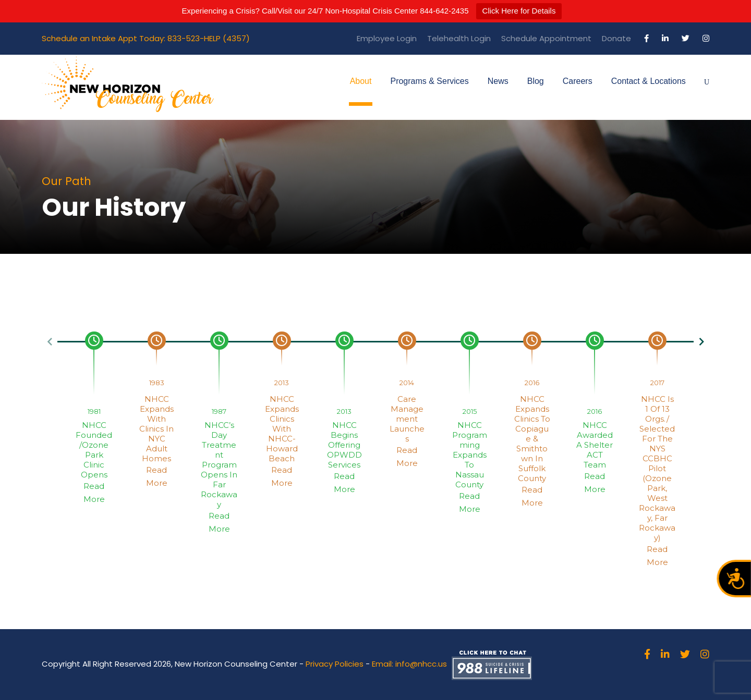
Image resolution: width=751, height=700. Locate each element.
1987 (219, 411)
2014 (407, 383)
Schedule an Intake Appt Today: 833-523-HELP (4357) (146, 38)
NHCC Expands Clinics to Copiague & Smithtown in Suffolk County (532, 439)
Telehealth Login (459, 38)
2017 (657, 383)
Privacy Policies (335, 664)
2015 (470, 411)
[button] (50, 342)
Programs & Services (429, 81)
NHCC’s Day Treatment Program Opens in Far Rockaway (219, 465)
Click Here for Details (519, 11)
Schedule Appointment (546, 38)
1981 (94, 411)
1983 (157, 383)
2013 (282, 383)
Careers (578, 81)
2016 (532, 383)
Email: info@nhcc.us (409, 664)
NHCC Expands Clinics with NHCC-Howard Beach (282, 429)
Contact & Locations (649, 81)
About (361, 81)
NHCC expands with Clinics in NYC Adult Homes (156, 429)
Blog (536, 81)
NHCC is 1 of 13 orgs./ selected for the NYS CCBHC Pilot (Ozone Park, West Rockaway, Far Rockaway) (657, 468)
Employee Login (387, 38)
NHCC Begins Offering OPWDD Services (344, 445)
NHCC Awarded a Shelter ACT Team (595, 445)
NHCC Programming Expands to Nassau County (470, 455)
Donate (616, 38)
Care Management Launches (407, 419)
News (498, 81)
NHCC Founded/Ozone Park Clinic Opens (94, 450)
